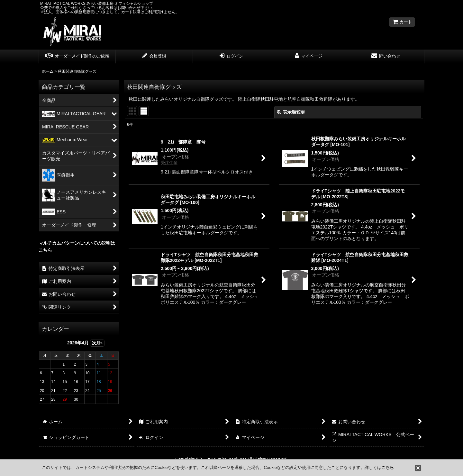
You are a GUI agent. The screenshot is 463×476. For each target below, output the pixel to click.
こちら (388, 467)
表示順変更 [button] (291, 112)
